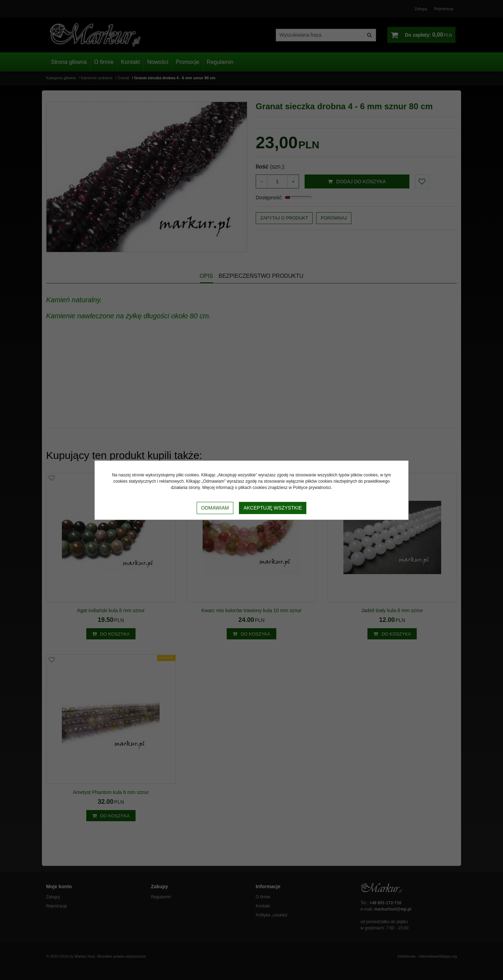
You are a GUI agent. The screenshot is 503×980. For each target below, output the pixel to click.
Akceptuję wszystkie (273, 508)
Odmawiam (215, 508)
